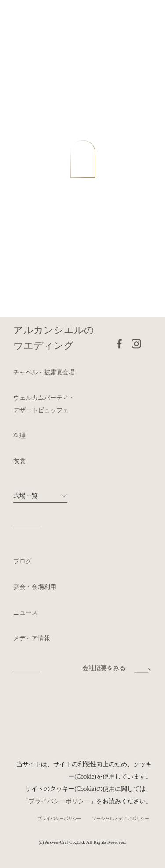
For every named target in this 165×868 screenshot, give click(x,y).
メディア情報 (32, 638)
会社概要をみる (104, 668)
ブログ (22, 561)
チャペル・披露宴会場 (44, 372)
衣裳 (19, 461)
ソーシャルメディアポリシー (121, 818)
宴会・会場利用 (35, 587)
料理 (19, 436)
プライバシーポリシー (59, 801)
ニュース (26, 613)
